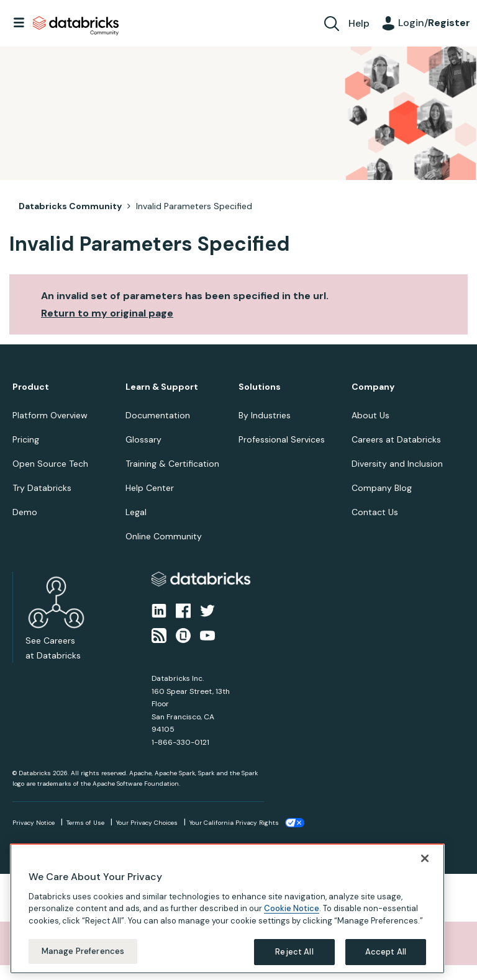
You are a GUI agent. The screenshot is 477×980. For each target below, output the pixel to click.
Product (31, 387)
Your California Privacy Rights (234, 823)
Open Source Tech (50, 464)
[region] (227, 909)
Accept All (386, 952)
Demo (25, 512)
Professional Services (282, 439)
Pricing (26, 439)
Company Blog (382, 488)
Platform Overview (50, 415)
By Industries (265, 415)
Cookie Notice (292, 908)
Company (373, 387)
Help (359, 23)
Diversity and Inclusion (397, 464)
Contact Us (375, 512)
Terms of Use (85, 823)
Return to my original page (107, 313)
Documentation (158, 415)
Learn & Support (162, 387)
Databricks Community (76, 26)
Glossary (143, 439)
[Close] (425, 858)
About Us (370, 415)
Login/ (434, 23)
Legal (136, 512)
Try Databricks (42, 488)
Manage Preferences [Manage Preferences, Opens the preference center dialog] (83, 951)
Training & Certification (172, 464)
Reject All (294, 952)
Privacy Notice (34, 823)
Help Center (150, 488)
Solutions (260, 387)
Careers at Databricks (396, 439)
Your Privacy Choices (147, 823)
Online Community (164, 536)
